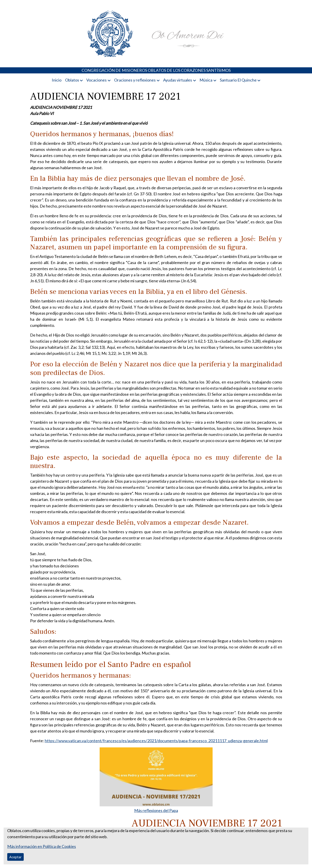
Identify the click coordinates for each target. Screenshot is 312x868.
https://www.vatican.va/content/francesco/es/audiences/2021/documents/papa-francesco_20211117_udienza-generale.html (156, 741)
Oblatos (72, 80)
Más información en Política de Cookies (42, 846)
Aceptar (15, 857)
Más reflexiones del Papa (156, 810)
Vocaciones (96, 80)
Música (206, 80)
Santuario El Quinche (238, 80)
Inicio (57, 80)
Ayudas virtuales (178, 80)
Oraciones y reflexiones (135, 80)
